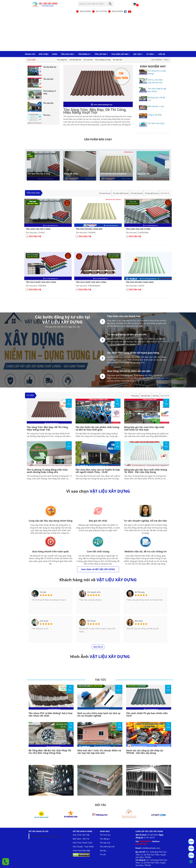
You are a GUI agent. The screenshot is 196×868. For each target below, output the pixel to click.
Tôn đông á (105, 839)
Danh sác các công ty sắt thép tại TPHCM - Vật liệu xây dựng (145, 752)
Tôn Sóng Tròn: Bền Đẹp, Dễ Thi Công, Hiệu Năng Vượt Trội (48, 428)
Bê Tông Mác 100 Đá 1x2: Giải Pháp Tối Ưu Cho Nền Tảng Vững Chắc (50, 752)
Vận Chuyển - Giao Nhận (83, 846)
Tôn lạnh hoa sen (105, 193)
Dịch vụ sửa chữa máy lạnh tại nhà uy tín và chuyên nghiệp (99, 714)
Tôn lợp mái (105, 843)
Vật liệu (103, 850)
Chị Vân (43, 592)
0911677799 (99, 11)
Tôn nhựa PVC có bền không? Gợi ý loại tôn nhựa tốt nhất (50, 714)
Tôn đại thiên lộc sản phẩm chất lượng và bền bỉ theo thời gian (97, 428)
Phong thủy (135, 396)
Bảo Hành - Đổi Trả (81, 839)
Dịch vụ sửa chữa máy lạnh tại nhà (155, 81)
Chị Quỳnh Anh (94, 592)
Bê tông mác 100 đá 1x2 (156, 99)
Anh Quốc (44, 621)
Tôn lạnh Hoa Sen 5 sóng (39, 173)
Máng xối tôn (143, 173)
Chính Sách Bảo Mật (81, 850)
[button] (167, 164)
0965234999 (83, 11)
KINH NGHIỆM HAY (153, 66)
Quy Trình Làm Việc (81, 835)
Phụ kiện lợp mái (107, 846)
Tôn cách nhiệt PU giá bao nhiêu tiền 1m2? (147, 714)
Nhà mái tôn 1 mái (156, 106)
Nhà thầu (156, 396)
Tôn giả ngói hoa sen (152, 193)
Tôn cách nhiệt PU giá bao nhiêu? (157, 90)
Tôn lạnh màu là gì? (156, 123)
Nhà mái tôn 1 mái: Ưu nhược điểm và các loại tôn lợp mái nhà (99, 752)
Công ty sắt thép (155, 115)
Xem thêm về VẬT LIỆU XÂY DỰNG (98, 569)
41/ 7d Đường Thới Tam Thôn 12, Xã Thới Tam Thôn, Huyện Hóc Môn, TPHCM (151, 855)
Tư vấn (30, 395)
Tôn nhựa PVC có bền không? (157, 72)
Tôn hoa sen (33, 193)
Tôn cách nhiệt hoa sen (121, 193)
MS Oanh (139, 621)
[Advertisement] (98, 32)
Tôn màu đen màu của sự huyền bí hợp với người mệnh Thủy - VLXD (98, 471)
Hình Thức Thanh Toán (82, 843)
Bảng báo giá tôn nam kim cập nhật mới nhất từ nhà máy (144, 428)
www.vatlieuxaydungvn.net (46, 836)
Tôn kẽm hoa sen (137, 193)
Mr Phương (140, 592)
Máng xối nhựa (71, 173)
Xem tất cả (165, 193)
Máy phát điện (146, 396)
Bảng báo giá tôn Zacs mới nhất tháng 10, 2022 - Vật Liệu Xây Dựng (146, 471)
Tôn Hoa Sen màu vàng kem (113, 173)
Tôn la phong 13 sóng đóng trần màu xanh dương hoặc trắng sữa (47, 471)
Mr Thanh (91, 621)
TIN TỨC (101, 680)
